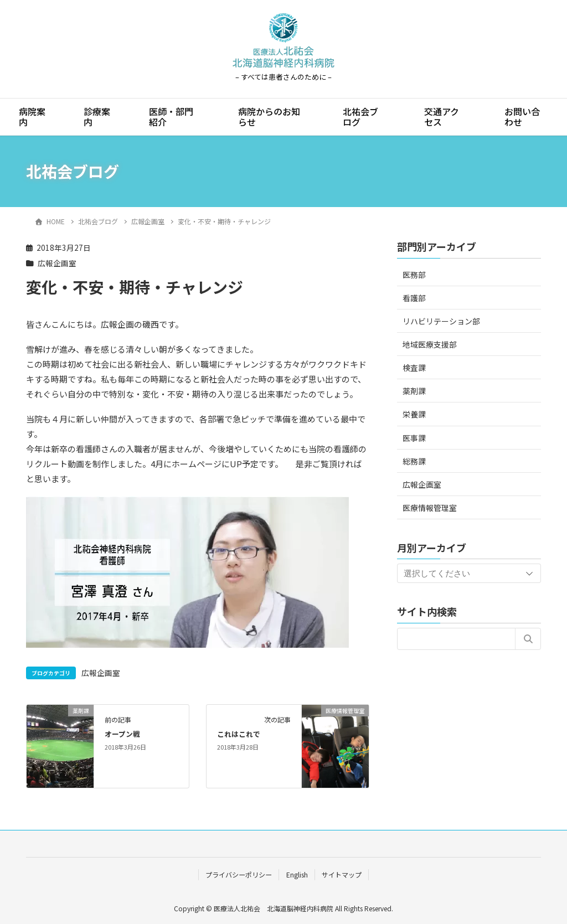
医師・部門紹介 (171, 117)
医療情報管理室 (430, 508)
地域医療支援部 (430, 344)
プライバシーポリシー (239, 874)
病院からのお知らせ (269, 117)
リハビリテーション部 (441, 321)
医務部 (414, 275)
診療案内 (97, 117)
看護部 (414, 298)
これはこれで (239, 734)
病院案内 (32, 117)
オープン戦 (122, 734)
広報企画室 (57, 263)
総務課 (414, 461)
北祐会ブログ (360, 117)
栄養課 (414, 414)
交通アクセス (442, 117)
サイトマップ (342, 874)
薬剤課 (414, 391)
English (297, 874)
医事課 (414, 438)
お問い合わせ (522, 117)
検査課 (414, 368)
